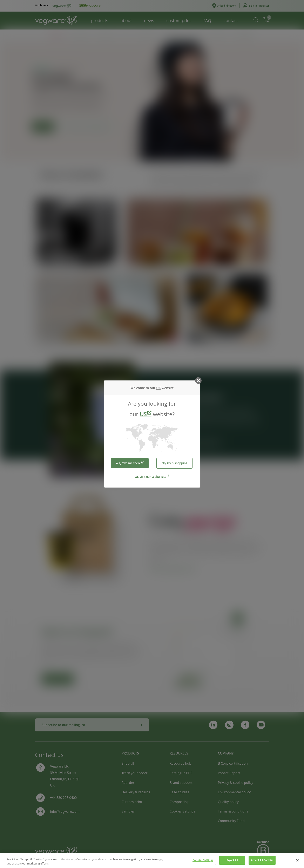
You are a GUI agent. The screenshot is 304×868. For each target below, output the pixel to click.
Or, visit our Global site (151, 477)
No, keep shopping (174, 463)
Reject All (232, 862)
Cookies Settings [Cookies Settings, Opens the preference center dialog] (203, 862)
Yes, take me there (128, 463)
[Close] (297, 862)
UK (158, 388)
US (143, 414)
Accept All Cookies (262, 862)
